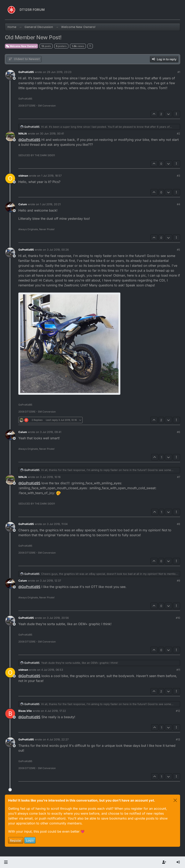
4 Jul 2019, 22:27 (58, 739)
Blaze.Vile (25, 711)
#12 (178, 711)
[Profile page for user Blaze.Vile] (10, 714)
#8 (178, 524)
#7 (179, 477)
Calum (23, 204)
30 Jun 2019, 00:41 (52, 133)
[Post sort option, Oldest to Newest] (24, 59)
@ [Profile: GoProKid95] (29, 140)
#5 (178, 250)
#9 (178, 581)
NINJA (23, 133)
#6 (178, 432)
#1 (179, 72)
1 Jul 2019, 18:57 (51, 176)
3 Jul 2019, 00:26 (58, 250)
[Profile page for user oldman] (10, 178)
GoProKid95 (26, 72)
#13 (178, 739)
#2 (178, 133)
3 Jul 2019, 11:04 (57, 524)
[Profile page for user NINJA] (10, 136)
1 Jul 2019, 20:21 (50, 204)
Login (30, 840)
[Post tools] (177, 114)
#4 (178, 204)
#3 (178, 176)
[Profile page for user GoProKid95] (10, 75)
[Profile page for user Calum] (10, 207)
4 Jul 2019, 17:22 (55, 711)
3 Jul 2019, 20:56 (58, 618)
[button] (6, 862)
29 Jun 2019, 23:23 (59, 72)
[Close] (175, 800)
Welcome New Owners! (21, 46)
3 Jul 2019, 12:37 (50, 581)
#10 (178, 618)
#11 (178, 670)
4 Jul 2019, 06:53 (52, 670)
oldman (23, 176)
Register (16, 840)
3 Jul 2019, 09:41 (51, 432)
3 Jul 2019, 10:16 (50, 477)
